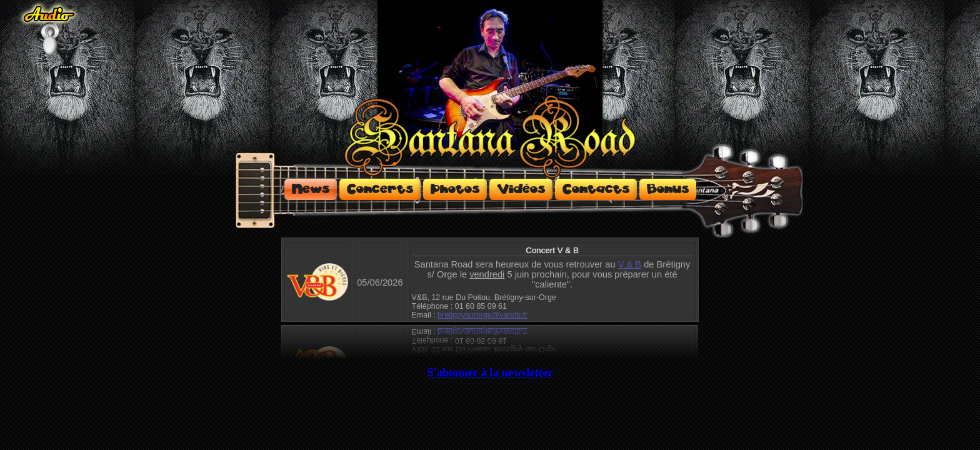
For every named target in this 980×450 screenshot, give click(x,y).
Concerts (380, 189)
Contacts (596, 189)
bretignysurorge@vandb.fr (482, 315)
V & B (630, 264)
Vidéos (521, 189)
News (311, 189)
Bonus (668, 189)
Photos (455, 189)
